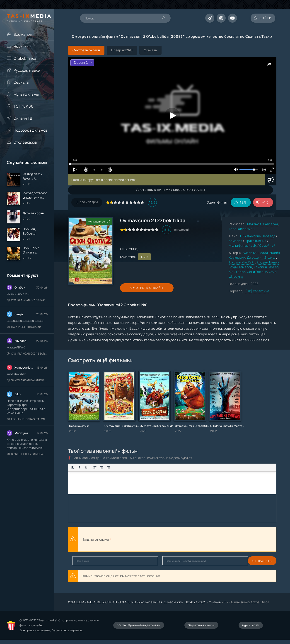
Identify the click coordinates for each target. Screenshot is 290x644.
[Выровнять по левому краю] (95, 468)
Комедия (236, 241)
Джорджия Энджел (262, 257)
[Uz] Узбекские (257, 291)
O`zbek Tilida (25, 58)
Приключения (256, 241)
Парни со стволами (24, 331)
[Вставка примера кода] (149, 468)
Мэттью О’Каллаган (263, 224)
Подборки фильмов (30, 130)
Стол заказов (25, 142)
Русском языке (27, 70)
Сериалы (21, 82)
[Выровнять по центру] (102, 468)
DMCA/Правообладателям (139, 625)
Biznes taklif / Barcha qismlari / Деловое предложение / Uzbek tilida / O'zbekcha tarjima (27, 458)
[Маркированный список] (117, 468)
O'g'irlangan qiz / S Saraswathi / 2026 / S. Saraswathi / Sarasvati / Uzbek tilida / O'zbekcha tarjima (27, 304)
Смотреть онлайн (141, 288)
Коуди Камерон (240, 267)
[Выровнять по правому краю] (109, 468)
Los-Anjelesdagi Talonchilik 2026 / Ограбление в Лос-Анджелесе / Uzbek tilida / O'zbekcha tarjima (27, 423)
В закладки (87, 202)
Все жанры (23, 34)
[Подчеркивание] (86, 468)
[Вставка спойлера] (155, 468)
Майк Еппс (237, 272)
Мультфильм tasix (243, 245)
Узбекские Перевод (260, 236)
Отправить (82, 561)
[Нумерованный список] (124, 468)
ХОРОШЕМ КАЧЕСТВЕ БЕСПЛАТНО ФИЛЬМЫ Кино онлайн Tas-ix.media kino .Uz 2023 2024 (137, 602)
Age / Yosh (251, 625)
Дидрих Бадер (268, 262)
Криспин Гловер (266, 267)
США (124, 249)
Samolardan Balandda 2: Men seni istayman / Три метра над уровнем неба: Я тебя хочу (27, 384)
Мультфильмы (26, 94)
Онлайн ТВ (23, 118)
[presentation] (162, 539)
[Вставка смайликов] (133, 468)
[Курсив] (79, 468)
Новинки (21, 46)
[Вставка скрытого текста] (162, 468)
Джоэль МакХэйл (242, 262)
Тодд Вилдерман (242, 229)
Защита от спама (96, 539)
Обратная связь (201, 625)
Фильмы (215, 602)
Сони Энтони (257, 272)
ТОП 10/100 (23, 106)
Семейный (267, 245)
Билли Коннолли (255, 253)
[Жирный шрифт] (72, 468)
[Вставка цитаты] (142, 468)
